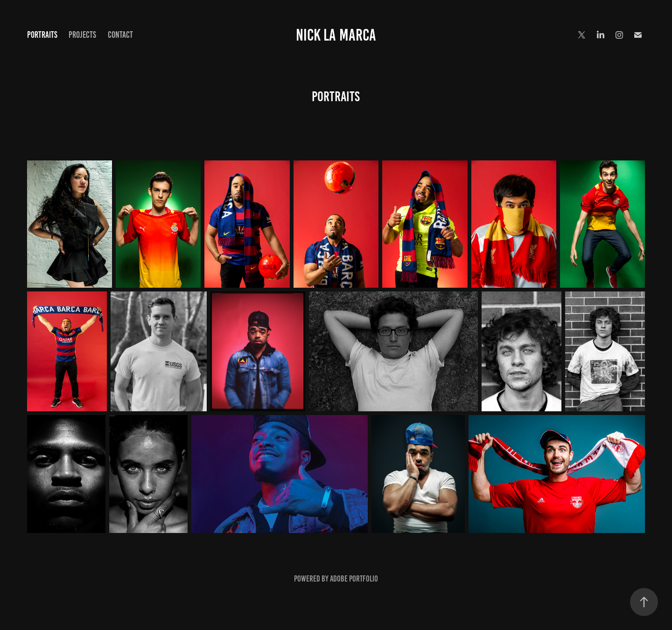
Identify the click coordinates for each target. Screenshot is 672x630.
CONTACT (120, 35)
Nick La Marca (336, 35)
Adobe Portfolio (354, 579)
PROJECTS (82, 35)
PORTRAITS (42, 35)
